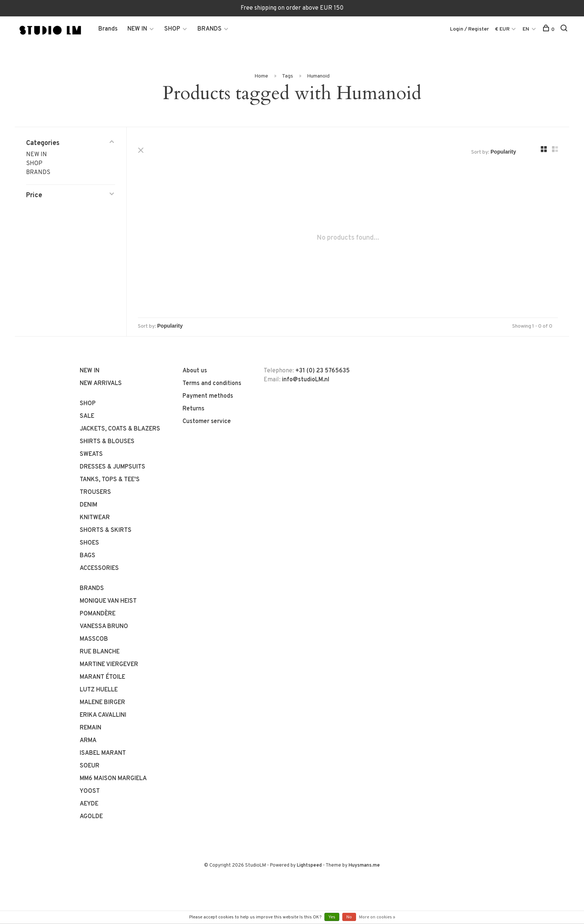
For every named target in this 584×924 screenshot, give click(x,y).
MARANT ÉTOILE (102, 677)
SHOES (89, 543)
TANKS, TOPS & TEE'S (110, 480)
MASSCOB (94, 639)
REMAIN (91, 728)
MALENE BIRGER (102, 703)
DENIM (88, 505)
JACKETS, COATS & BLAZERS (120, 429)
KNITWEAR (95, 518)
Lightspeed (309, 865)
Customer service (207, 422)
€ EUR (503, 29)
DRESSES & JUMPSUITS (112, 467)
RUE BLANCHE (100, 652)
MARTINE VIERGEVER (109, 665)
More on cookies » (377, 917)
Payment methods (208, 396)
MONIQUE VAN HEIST (108, 601)
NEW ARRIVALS (101, 384)
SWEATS (91, 454)
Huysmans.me (364, 865)
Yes (332, 917)
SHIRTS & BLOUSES (107, 442)
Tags (288, 76)
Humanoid (318, 76)
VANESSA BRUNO (104, 627)
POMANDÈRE (98, 614)
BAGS (88, 556)
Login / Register (469, 29)
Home (261, 76)
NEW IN (137, 29)
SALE (87, 416)
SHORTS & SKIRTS (106, 530)
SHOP (172, 29)
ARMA (88, 741)
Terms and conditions (212, 384)
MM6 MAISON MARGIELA (113, 779)
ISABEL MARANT (103, 753)
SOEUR (90, 766)
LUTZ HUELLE (99, 690)
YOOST (90, 791)
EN (526, 29)
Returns (193, 409)
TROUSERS (95, 492)
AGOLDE (91, 817)
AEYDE (89, 804)
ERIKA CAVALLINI (103, 715)
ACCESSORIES (99, 568)
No (349, 917)
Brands (108, 29)
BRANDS (210, 29)
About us (195, 371)
